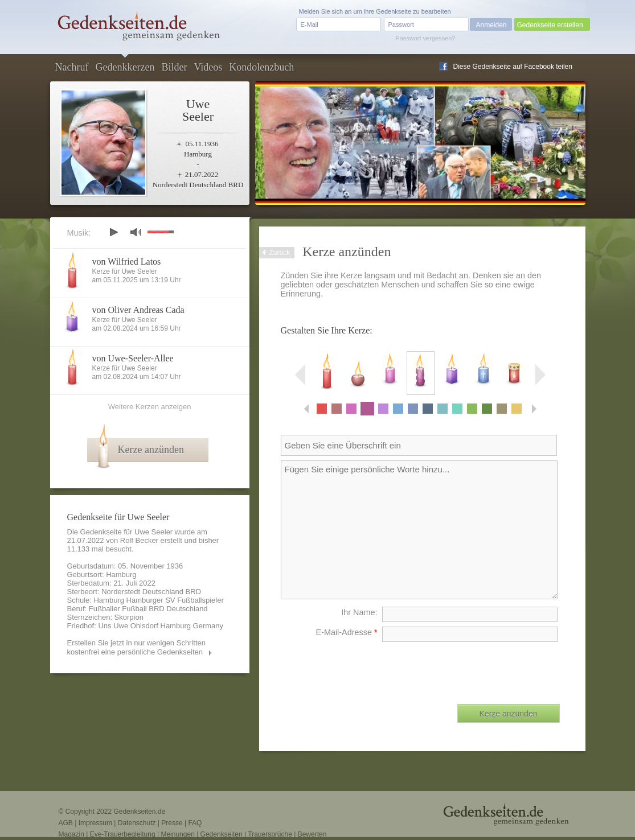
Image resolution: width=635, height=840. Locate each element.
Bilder (174, 67)
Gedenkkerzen (125, 67)
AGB (66, 823)
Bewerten (312, 834)
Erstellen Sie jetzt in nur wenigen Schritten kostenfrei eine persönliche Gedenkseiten (137, 647)
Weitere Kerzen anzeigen (150, 407)
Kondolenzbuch (261, 67)
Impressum (95, 823)
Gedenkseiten (222, 834)
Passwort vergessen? (425, 38)
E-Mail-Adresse (347, 632)
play (113, 232)
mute (136, 232)
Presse (172, 823)
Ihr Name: (359, 612)
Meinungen (177, 834)
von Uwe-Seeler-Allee (133, 358)
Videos (208, 67)
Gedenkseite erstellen (550, 25)
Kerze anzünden (151, 450)
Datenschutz (137, 823)
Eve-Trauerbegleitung (123, 834)
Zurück (280, 253)
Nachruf (72, 67)
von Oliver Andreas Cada (138, 310)
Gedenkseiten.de (139, 812)
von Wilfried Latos (127, 262)
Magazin (71, 834)
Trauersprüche (270, 834)
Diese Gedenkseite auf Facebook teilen (513, 67)
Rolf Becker (139, 540)
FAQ (195, 823)
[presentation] (473, 669)
